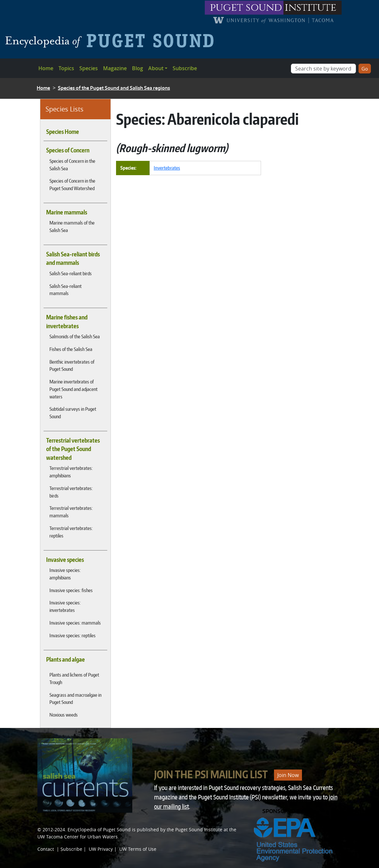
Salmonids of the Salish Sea (75, 336)
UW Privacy (101, 849)
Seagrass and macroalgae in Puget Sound (75, 699)
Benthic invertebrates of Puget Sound (72, 365)
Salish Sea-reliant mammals (65, 290)
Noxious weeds (64, 715)
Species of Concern (68, 150)
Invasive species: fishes (71, 590)
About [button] (156, 68)
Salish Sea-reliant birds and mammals (73, 258)
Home (46, 68)
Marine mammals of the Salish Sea (72, 226)
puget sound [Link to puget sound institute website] (246, 8)
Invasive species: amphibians (65, 574)
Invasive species (65, 560)
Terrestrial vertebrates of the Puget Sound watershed (73, 449)
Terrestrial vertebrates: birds (71, 492)
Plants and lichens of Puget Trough (74, 678)
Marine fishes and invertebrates (67, 321)
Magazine (115, 68)
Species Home (63, 132)
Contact (46, 849)
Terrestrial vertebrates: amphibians (71, 472)
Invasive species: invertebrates (65, 606)
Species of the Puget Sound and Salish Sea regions (114, 88)
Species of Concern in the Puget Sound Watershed (72, 184)
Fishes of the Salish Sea (71, 349)
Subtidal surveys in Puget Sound (73, 413)
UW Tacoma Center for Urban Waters (78, 837)
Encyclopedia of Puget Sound (99, 829)
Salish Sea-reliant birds (71, 273)
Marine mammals (67, 212)
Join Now (288, 775)
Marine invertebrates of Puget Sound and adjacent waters (73, 389)
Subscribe (185, 68)
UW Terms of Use (138, 849)
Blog (137, 68)
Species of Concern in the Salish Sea (72, 165)
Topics (66, 68)
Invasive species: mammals (75, 623)
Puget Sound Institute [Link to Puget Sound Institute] (199, 829)
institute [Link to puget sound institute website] (311, 8)
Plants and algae (65, 659)
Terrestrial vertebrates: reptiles (71, 532)
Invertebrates (167, 168)
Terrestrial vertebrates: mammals (71, 512)
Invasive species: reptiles (72, 635)
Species (89, 68)
